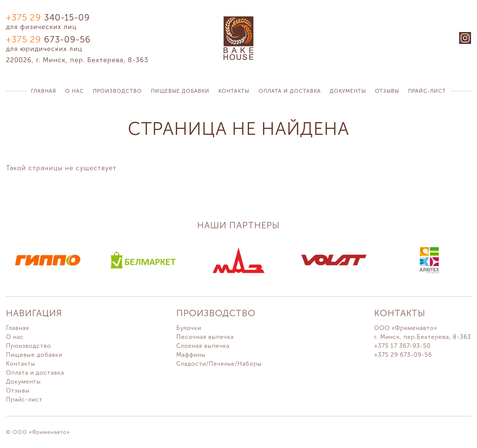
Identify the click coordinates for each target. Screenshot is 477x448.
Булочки (189, 328)
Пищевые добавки (180, 91)
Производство (117, 91)
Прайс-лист (427, 91)
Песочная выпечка (205, 337)
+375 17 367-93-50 (402, 346)
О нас (75, 91)
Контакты (234, 91)
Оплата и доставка (290, 91)
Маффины (191, 355)
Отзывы (387, 91)
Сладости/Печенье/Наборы (219, 364)
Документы (348, 91)
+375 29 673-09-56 (403, 355)
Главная (44, 91)
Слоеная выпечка (203, 346)
